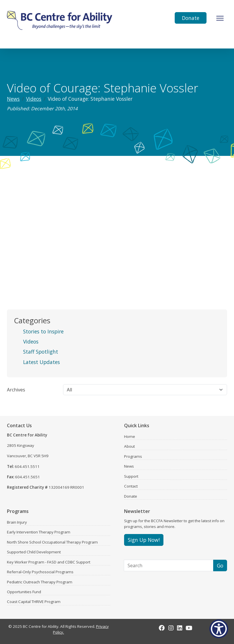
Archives (16, 390)
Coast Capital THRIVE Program (34, 602)
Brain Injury (17, 522)
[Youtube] (189, 628)
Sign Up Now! (144, 540)
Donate (191, 18)
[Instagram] (171, 628)
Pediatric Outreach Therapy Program (40, 582)
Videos (34, 99)
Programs (133, 456)
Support (131, 476)
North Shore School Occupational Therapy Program (52, 542)
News (13, 99)
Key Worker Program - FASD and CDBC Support (49, 562)
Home (130, 436)
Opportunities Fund (24, 592)
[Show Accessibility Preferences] (219, 629)
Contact (131, 486)
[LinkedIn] (180, 628)
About (129, 446)
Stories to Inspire (43, 331)
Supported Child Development (34, 552)
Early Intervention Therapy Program (39, 532)
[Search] (169, 565)
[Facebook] (162, 628)
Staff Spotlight (41, 352)
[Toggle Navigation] (220, 18)
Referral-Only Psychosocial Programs (40, 572)
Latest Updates (42, 362)
